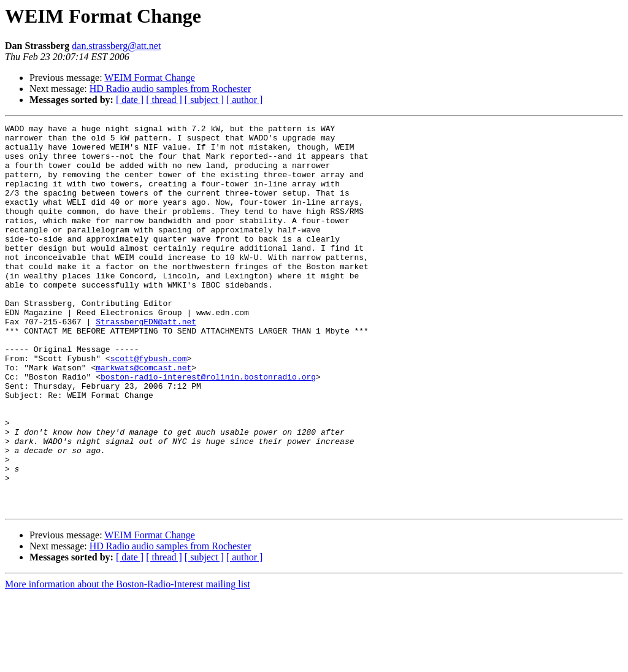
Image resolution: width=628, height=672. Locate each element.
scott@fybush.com (149, 406)
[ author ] (245, 100)
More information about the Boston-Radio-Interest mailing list (128, 661)
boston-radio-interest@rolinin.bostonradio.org (208, 428)
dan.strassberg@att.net (116, 46)
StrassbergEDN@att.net (146, 362)
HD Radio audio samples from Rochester (170, 89)
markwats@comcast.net (144, 417)
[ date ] (130, 100)
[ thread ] (164, 100)
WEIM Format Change (150, 78)
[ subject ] (204, 100)
